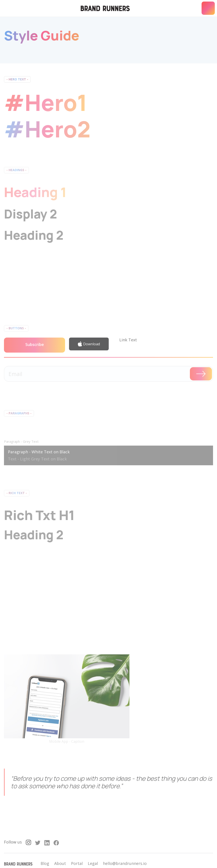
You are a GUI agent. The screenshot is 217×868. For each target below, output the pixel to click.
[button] (208, 8)
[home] (105, 8)
